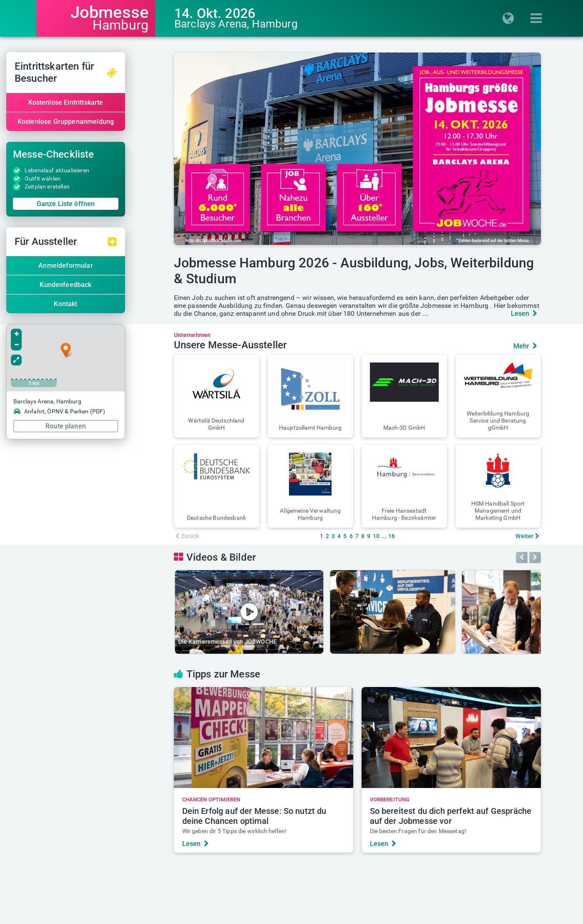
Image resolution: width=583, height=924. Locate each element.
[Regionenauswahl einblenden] (511, 18)
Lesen (524, 313)
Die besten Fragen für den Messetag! (418, 831)
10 (376, 536)
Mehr (525, 346)
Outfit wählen (73, 179)
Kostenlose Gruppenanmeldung (95, 122)
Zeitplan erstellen (77, 186)
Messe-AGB (354, 918)
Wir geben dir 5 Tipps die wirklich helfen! (235, 831)
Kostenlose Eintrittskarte (95, 102)
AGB (324, 918)
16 (392, 536)
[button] (217, 396)
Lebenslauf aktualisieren (87, 170)
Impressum (251, 918)
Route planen (96, 426)
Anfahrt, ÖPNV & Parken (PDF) (89, 411)
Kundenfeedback (95, 285)
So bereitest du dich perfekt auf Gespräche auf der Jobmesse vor (451, 816)
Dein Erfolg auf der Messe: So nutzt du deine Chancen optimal (254, 816)
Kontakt (95, 304)
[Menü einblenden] (539, 18)
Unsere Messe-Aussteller (230, 345)
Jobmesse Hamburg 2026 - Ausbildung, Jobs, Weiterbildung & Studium (354, 271)
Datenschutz (293, 918)
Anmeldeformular (95, 266)
